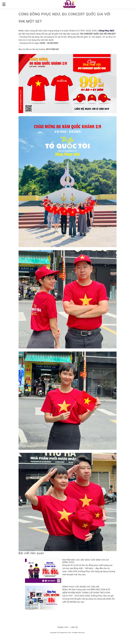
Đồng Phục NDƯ (107, 31)
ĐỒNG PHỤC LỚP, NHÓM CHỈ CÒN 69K (81, 587)
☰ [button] (4, 4)
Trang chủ (63, 627)
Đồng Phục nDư (66, 633)
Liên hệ (74, 627)
